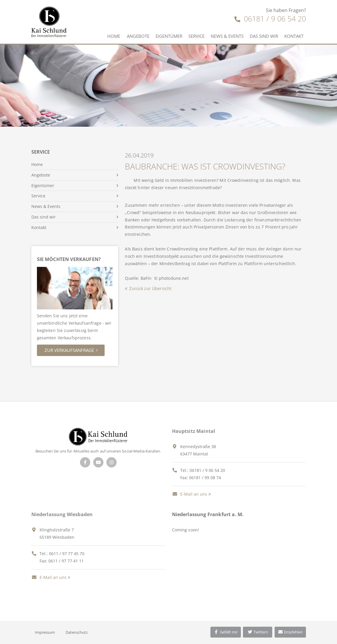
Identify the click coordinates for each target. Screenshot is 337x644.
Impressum (45, 632)
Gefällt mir (226, 632)
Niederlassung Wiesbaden (62, 514)
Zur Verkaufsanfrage (69, 350)
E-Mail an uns (190, 494)
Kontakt (294, 36)
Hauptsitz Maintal (194, 431)
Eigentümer (169, 36)
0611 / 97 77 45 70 (67, 554)
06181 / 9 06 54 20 (270, 18)
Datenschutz (77, 632)
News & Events (227, 36)
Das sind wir (264, 36)
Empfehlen (290, 632)
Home (114, 36)
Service (196, 36)
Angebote (138, 36)
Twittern (258, 632)
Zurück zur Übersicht (150, 288)
